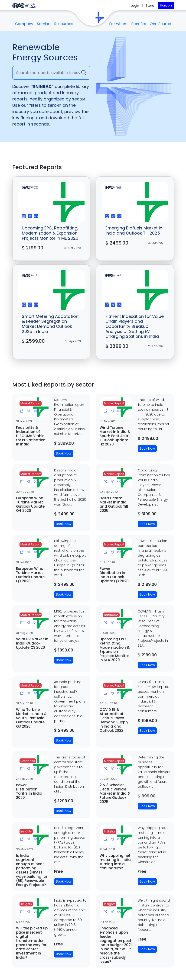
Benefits (139, 24)
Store (150, 6)
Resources (64, 24)
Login (135, 6)
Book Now (64, 453)
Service (44, 24)
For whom (118, 24)
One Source (160, 24)
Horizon (166, 5)
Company (24, 24)
